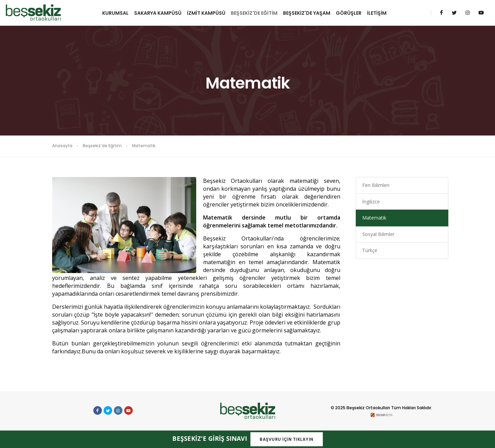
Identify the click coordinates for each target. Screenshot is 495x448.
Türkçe (370, 250)
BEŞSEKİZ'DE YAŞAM (307, 13)
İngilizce (371, 202)
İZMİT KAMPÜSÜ (206, 13)
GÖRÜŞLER (349, 13)
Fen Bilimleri (376, 185)
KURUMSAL (115, 13)
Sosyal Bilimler (378, 234)
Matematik (374, 218)
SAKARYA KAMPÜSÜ (158, 13)
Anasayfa (62, 146)
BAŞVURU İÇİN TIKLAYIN (287, 439)
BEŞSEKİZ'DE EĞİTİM (254, 13)
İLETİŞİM (377, 13)
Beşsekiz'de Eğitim (102, 146)
